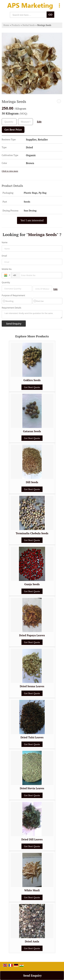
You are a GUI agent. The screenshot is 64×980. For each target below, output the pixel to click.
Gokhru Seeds (32, 380)
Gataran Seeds (32, 431)
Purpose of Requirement (13, 296)
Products (16, 25)
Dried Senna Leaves (32, 686)
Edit (39, 122)
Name (5, 242)
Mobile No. (7, 269)
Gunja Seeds (32, 584)
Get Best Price (13, 130)
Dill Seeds (32, 482)
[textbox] (26, 122)
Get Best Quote (32, 387)
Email (4, 256)
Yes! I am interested (32, 220)
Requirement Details (11, 308)
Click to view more (10, 171)
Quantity (6, 282)
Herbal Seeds (29, 25)
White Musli (32, 890)
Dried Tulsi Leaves (32, 737)
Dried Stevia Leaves (32, 788)
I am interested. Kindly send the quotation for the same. (32, 314)
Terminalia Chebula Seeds (32, 533)
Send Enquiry (32, 975)
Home (6, 25)
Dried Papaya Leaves (32, 635)
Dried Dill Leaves (32, 839)
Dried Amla (32, 941)
